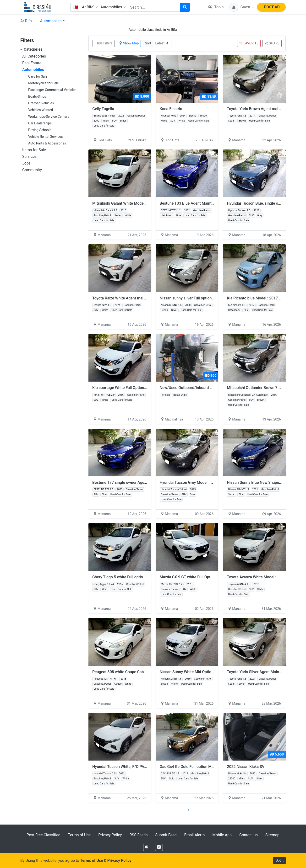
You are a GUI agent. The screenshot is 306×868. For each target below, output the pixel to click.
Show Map (129, 43)
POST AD (272, 7)
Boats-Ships (37, 96)
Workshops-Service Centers (49, 117)
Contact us (249, 835)
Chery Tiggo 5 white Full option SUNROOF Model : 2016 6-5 (143, 577)
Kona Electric (171, 109)
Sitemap (272, 835)
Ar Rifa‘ (26, 21)
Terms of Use (79, 835)
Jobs (26, 163)
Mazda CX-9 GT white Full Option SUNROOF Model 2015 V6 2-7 (214, 577)
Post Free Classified (43, 835)
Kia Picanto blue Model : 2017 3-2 (256, 298)
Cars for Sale (38, 76)
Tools (216, 7)
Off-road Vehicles (41, 103)
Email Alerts (195, 835)
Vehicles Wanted (41, 110)
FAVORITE (249, 43)
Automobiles (51, 21)
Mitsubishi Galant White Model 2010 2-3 (127, 203)
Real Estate (32, 63)
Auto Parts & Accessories (47, 143)
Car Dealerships (40, 123)
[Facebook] (147, 847)
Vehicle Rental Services (45, 137)
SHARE (272, 43)
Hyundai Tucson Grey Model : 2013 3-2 (193, 482)
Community (32, 170)
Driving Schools (40, 130)
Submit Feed (166, 835)
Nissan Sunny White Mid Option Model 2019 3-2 (201, 672)
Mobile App (222, 835)
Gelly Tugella (103, 109)
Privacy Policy (110, 835)
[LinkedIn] (159, 847)
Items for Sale (34, 150)
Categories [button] (31, 49)
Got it (279, 860)
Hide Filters (104, 43)
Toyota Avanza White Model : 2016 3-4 (260, 577)
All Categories (34, 56)
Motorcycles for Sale (44, 83)
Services (29, 157)
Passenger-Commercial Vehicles (52, 90)
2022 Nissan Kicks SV (246, 767)
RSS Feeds (139, 835)
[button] (241, 7)
